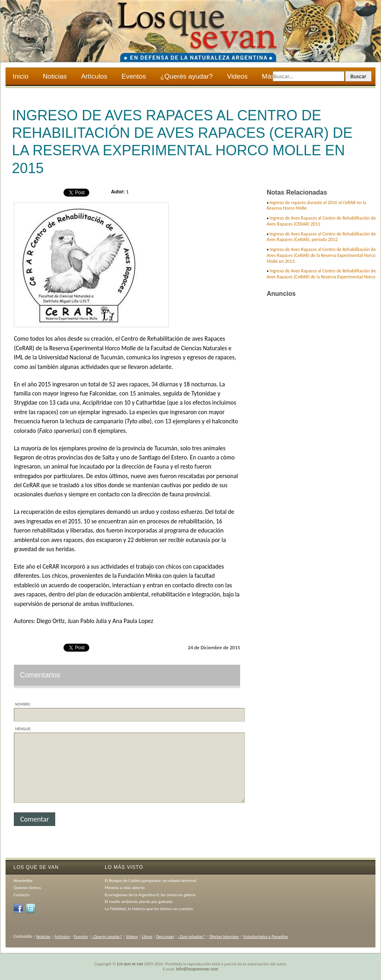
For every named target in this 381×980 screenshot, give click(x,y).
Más (269, 77)
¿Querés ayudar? (187, 76)
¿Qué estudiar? (192, 937)
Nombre (22, 704)
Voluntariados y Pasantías (266, 937)
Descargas (165, 937)
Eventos (134, 76)
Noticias (55, 76)
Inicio (21, 76)
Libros (147, 937)
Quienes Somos (27, 888)
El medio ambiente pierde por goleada (139, 902)
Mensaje (23, 729)
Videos (237, 76)
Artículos (94, 76)
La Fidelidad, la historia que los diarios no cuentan (149, 909)
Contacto (21, 895)
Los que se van (130, 964)
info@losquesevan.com (197, 969)
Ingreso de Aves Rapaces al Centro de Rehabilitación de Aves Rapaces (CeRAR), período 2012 (321, 237)
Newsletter (23, 881)
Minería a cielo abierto (125, 888)
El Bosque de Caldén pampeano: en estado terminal (150, 881)
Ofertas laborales (224, 937)
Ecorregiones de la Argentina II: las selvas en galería (150, 895)
